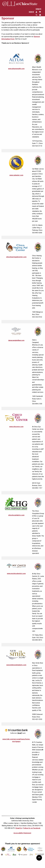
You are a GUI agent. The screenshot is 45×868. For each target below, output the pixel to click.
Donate (38, 9)
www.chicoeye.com (16, 427)
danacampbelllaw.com (16, 340)
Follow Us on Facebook (32, 828)
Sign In (31, 12)
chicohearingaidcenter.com (16, 257)
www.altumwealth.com (16, 69)
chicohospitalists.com (16, 515)
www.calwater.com (16, 175)
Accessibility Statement (22, 833)
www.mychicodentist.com (16, 574)
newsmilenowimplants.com (16, 665)
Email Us (19, 828)
